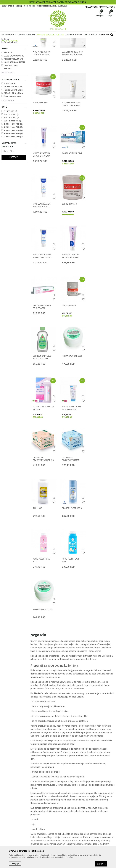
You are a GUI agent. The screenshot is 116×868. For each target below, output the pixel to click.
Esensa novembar (12, 134)
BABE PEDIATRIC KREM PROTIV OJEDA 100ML (43, 142)
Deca (6, 77)
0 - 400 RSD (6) (11, 149)
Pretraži (14, 195)
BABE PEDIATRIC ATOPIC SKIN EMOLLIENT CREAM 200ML (72, 92)
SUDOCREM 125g (69, 191)
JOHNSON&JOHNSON (14, 100)
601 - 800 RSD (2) (12, 155)
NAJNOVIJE (10, 121)
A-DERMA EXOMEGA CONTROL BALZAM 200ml (41, 92)
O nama (34, 780)
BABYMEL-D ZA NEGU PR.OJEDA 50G (71, 243)
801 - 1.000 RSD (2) (12, 159)
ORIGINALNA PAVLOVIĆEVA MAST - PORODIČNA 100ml (100, 345)
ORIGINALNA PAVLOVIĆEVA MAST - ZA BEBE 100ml (72, 345)
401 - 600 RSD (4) (12, 152)
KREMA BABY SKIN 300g (72, 292)
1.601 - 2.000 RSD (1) (13, 171)
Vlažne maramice (10, 60)
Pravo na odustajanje (70, 818)
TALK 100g (37, 393)
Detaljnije (15, 863)
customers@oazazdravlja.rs (15, 806)
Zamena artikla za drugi (71, 805)
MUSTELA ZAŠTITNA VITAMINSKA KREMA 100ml (70, 143)
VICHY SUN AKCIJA (13, 125)
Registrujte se (107, 7)
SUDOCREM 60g (98, 241)
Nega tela (7, 57)
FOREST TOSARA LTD (14, 97)
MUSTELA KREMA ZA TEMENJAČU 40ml (42, 192)
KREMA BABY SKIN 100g (72, 444)
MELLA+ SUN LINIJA (13, 131)
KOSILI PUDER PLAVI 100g (41, 445)
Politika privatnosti (68, 784)
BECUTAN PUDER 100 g (72, 393)
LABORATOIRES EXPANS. (11, 105)
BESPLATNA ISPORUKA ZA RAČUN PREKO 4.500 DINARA (58, 2)
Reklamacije (65, 810)
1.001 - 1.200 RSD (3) (13, 162)
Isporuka (64, 801)
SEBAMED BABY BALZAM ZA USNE (101, 293)
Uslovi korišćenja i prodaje (72, 780)
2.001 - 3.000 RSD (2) (13, 175)
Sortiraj (94, 45)
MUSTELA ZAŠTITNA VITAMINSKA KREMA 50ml (41, 244)
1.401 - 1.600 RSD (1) (13, 168)
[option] (58, 2)
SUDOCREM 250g (98, 90)
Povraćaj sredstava (69, 814)
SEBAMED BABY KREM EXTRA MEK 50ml (42, 344)
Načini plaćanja (67, 793)
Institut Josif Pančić (13, 128)
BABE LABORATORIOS (14, 94)
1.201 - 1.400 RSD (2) (13, 165)
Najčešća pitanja (38, 793)
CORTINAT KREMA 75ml (101, 140)
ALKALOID (9, 90)
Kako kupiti (65, 788)
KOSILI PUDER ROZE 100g (99, 394)
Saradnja (35, 784)
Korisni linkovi (37, 797)
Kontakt (34, 788)
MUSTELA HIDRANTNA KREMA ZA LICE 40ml (100, 192)
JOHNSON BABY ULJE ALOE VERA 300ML (42, 293)
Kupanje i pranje (10, 54)
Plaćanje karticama (69, 797)
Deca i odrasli (11, 80)
